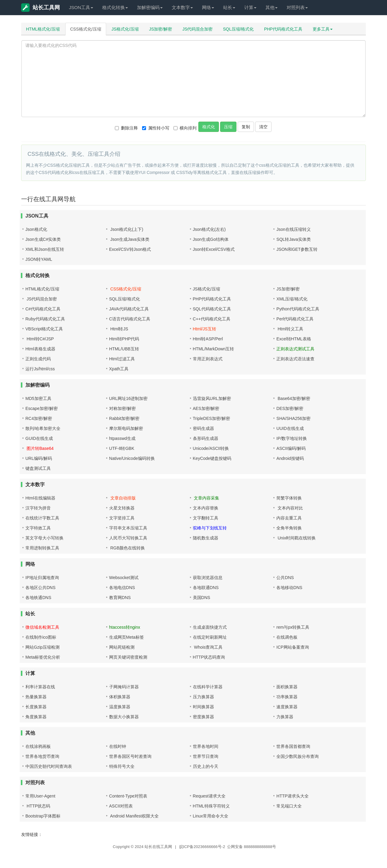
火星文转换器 (122, 508)
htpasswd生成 (122, 438)
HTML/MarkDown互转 (214, 349)
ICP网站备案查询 (293, 647)
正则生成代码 (38, 359)
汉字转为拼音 (38, 508)
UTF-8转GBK (122, 448)
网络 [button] (208, 7)
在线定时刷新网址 (210, 637)
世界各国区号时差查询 (130, 756)
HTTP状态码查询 (209, 657)
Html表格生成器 (40, 349)
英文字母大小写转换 (44, 538)
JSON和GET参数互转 (297, 249)
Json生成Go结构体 (211, 239)
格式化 (209, 127)
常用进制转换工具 (42, 548)
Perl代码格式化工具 (295, 319)
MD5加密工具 (38, 398)
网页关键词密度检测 (128, 657)
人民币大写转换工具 (128, 538)
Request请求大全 (209, 796)
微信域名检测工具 (42, 627)
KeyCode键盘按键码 (212, 458)
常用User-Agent (40, 796)
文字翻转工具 (206, 518)
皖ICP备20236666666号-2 (202, 847)
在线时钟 (118, 746)
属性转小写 (156, 128)
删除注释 (126, 128)
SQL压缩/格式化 (239, 29)
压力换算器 (203, 697)
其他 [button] (272, 7)
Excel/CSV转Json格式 (130, 249)
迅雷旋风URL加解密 (212, 398)
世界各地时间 (206, 746)
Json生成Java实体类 (129, 239)
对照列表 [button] (297, 7)
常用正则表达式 (208, 359)
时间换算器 (203, 707)
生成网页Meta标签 (127, 637)
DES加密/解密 (290, 408)
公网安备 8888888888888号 (252, 847)
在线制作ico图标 (41, 637)
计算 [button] (250, 7)
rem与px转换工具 (293, 627)
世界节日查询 (206, 756)
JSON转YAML (39, 259)
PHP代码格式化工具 (283, 29)
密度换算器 (203, 717)
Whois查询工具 (208, 647)
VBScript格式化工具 (44, 329)
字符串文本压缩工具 (128, 528)
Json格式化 (36, 229)
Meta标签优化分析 (43, 657)
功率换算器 (287, 697)
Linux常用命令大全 (211, 816)
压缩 (228, 127)
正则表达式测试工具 (295, 349)
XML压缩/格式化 (292, 299)
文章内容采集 (206, 498)
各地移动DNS (289, 588)
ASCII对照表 (121, 806)
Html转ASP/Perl (208, 339)
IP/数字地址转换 (292, 438)
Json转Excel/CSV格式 (214, 249)
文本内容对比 (290, 508)
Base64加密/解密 (293, 398)
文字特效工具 (38, 528)
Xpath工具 (119, 369)
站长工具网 (41, 8)
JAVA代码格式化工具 (129, 309)
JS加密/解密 (161, 29)
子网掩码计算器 (124, 687)
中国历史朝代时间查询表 (49, 766)
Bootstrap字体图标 (43, 816)
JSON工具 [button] (81, 7)
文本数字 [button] (182, 7)
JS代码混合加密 (197, 29)
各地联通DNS (206, 588)
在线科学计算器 (208, 687)
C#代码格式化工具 (43, 309)
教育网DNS (120, 598)
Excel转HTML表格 (294, 339)
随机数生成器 (206, 538)
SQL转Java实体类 (294, 239)
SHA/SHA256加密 (293, 418)
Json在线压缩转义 (294, 229)
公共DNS (285, 578)
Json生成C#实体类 (43, 239)
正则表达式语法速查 (295, 359)
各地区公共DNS (41, 588)
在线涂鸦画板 (38, 746)
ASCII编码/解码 (291, 448)
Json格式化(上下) (126, 229)
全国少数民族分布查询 (298, 756)
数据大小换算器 (124, 717)
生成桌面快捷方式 (210, 627)
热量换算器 (36, 697)
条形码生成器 (206, 438)
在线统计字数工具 (42, 518)
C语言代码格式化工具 (130, 319)
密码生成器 (203, 428)
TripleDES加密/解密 (211, 418)
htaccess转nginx (125, 627)
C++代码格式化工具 (212, 319)
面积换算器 (287, 687)
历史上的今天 (206, 766)
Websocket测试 (124, 578)
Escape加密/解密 (42, 408)
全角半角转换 (289, 528)
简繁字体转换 (289, 498)
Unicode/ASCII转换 (211, 448)
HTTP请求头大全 (293, 796)
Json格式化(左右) (209, 229)
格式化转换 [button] (115, 7)
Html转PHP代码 (124, 339)
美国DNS (202, 598)
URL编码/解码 (39, 458)
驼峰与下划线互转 (210, 528)
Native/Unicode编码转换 (132, 458)
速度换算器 (287, 707)
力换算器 (285, 717)
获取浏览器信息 (208, 578)
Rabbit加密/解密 (124, 418)
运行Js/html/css (40, 369)
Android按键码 (290, 458)
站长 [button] (229, 7)
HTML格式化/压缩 (43, 29)
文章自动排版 (122, 498)
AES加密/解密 (206, 408)
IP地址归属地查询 (42, 578)
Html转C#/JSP (40, 339)
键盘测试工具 (38, 468)
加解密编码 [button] (150, 7)
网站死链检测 (122, 647)
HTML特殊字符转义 (211, 806)
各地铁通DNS (38, 598)
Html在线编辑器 (40, 498)
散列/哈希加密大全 (43, 428)
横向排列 (185, 128)
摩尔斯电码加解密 (126, 428)
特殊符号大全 (122, 766)
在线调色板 (287, 637)
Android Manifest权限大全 (134, 816)
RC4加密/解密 (39, 418)
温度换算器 (120, 707)
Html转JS (119, 329)
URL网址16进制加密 (128, 398)
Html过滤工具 (122, 359)
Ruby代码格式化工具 (45, 319)
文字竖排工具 (122, 518)
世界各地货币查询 (42, 756)
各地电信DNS (122, 588)
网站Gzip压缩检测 (42, 647)
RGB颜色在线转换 (127, 548)
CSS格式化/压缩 (86, 29)
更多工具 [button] (323, 29)
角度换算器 (36, 717)
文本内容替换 (206, 508)
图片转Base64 (39, 448)
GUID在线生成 (39, 438)
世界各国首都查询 (293, 746)
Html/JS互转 (205, 329)
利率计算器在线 (40, 687)
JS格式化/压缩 (125, 29)
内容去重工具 (289, 518)
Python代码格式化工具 (298, 309)
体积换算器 (120, 697)
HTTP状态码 (38, 806)
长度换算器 (36, 707)
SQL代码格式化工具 (212, 309)
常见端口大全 (289, 806)
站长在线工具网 (158, 847)
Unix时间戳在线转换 (296, 538)
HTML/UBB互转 (124, 349)
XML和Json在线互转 (45, 249)
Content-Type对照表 (128, 796)
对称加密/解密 (122, 408)
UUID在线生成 (290, 428)
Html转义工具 (290, 329)
